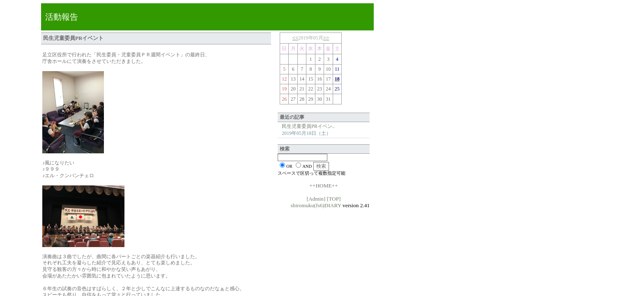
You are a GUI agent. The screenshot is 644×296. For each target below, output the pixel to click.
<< (295, 38)
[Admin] (316, 199)
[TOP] (334, 199)
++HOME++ (323, 186)
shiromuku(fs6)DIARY (316, 205)
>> (326, 38)
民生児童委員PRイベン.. (308, 126)
